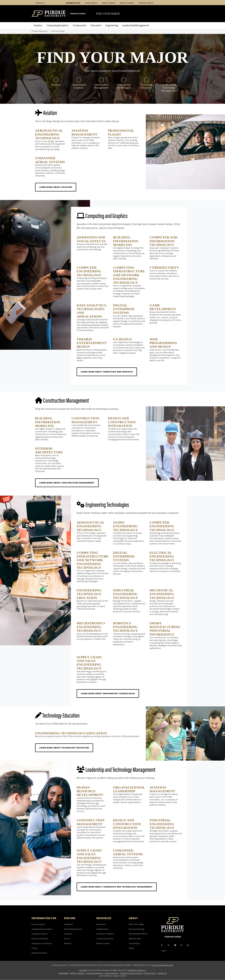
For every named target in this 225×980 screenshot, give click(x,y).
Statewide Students (146, 3)
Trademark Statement (137, 970)
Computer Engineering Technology (89, 271)
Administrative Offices (138, 934)
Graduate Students (40, 934)
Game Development (163, 307)
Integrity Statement (95, 973)
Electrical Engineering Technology (162, 556)
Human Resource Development (90, 791)
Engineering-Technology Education (89, 594)
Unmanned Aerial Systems (50, 160)
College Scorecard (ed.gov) (131, 973)
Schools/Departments (73, 929)
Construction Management (101, 83)
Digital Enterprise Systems (124, 309)
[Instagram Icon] (181, 945)
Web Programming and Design (163, 343)
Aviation (38, 25)
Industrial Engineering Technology (125, 594)
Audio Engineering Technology (125, 526)
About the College (136, 924)
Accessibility (63, 973)
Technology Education (146, 83)
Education (96, 25)
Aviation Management (84, 132)
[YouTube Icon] (175, 945)
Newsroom (101, 924)
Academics (69, 924)
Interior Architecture (49, 450)
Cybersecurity (164, 268)
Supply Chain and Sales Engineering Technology (89, 663)
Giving (131, 948)
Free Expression (112, 973)
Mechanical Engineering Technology (162, 594)
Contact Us (162, 973)
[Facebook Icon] (162, 945)
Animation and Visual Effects (91, 239)
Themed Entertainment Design (92, 343)
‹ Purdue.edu (40, 3)
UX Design (122, 339)
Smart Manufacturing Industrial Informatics (165, 629)
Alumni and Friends (40, 939)
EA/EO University (77, 973)
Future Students (91, 3)
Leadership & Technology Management (169, 85)
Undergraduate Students (42, 929)
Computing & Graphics (79, 83)
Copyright (83, 970)
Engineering (112, 25)
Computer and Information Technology (164, 241)
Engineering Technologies (124, 83)
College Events (102, 929)
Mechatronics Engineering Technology (91, 627)
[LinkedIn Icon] (188, 945)
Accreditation (134, 943)
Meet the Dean (135, 939)
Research (68, 943)
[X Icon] (169, 945)
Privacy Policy (150, 973)
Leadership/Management (136, 25)
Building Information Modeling (126, 241)
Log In (164, 951)
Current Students (109, 3)
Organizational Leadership (129, 789)
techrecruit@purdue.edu (163, 965)
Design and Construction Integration (122, 422)
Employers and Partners (42, 943)
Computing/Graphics (58, 25)
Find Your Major (108, 14)
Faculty (35, 948)
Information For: (73, 3)
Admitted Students (127, 3)
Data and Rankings (137, 929)
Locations (68, 934)
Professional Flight (121, 132)
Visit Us (67, 939)
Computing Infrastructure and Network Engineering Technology (129, 275)
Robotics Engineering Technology (125, 627)
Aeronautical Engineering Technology (49, 134)
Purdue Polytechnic (40, 31)
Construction (80, 25)
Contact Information (105, 939)
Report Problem (103, 943)
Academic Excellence (105, 934)
